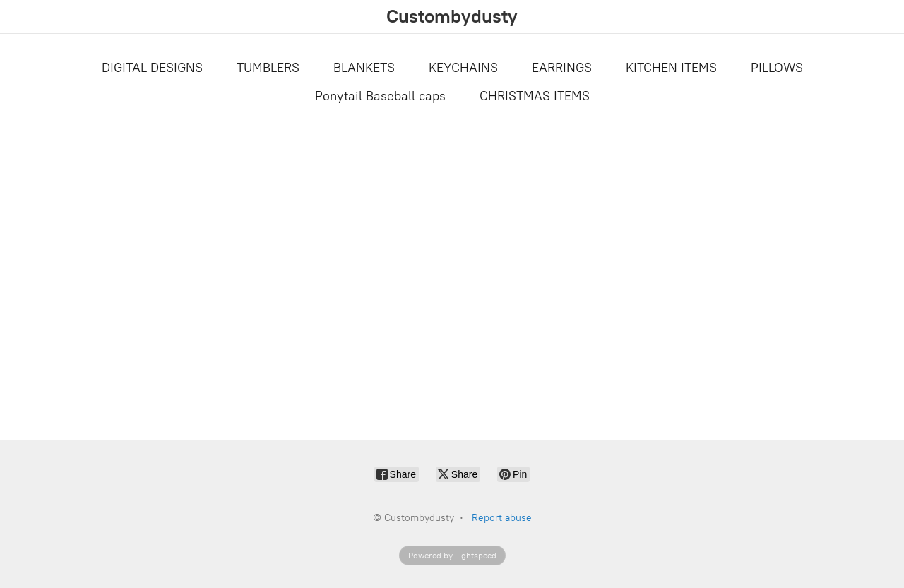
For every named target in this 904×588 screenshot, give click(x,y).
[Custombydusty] (452, 17)
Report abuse (502, 518)
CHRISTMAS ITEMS (535, 96)
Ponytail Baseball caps (380, 96)
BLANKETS (364, 68)
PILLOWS (777, 68)
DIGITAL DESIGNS (152, 68)
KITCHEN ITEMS (671, 68)
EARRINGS (562, 68)
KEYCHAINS (463, 68)
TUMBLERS (268, 68)
